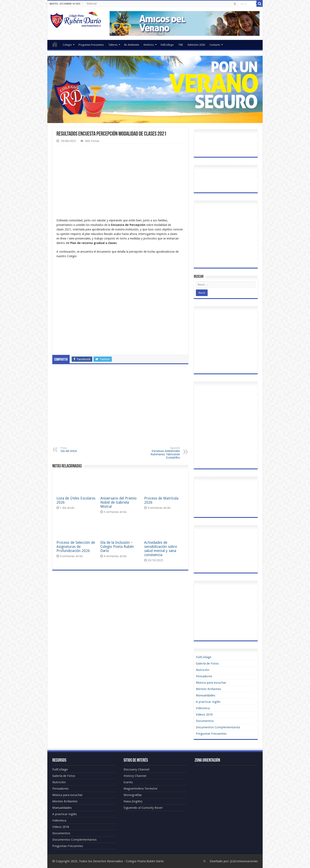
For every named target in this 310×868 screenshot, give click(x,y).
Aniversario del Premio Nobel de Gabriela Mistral (118, 502)
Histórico (149, 45)
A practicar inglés (208, 702)
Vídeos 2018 (204, 715)
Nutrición (203, 670)
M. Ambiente (132, 45)
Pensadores (204, 676)
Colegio (67, 45)
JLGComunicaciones (244, 861)
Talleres (113, 45)
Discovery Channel (136, 769)
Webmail (92, 4)
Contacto (215, 45)
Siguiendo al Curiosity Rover (143, 808)
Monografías (133, 795)
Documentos (205, 721)
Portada (55, 44)
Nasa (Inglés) (133, 801)
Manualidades (206, 695)
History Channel (135, 776)
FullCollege (167, 45)
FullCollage (204, 657)
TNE (181, 45)
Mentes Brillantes (208, 689)
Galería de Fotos (207, 663)
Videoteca (203, 708)
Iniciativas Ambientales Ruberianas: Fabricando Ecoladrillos (159, 453)
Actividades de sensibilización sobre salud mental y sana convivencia (161, 549)
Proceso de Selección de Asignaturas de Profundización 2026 (76, 547)
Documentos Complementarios (218, 727)
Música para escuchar (211, 683)
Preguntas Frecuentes (91, 45)
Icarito (128, 782)
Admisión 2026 (196, 45)
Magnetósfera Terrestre (140, 789)
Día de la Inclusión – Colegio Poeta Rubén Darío (117, 547)
